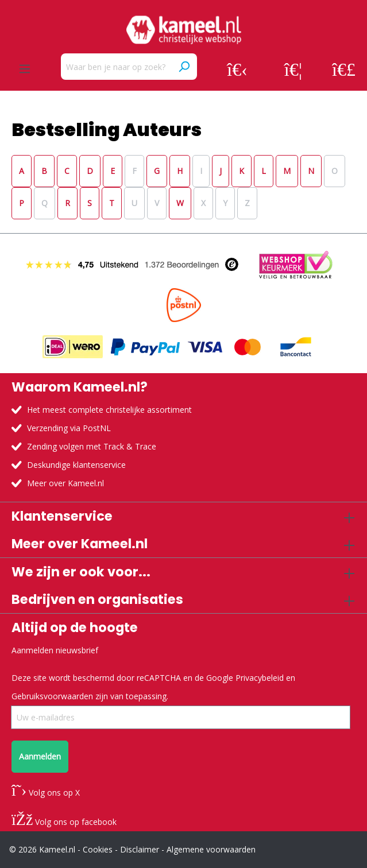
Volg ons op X (46, 793)
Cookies (98, 849)
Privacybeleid (260, 678)
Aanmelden (40, 756)
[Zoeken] (184, 67)
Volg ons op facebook (64, 822)
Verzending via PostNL (69, 428)
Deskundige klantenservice (76, 465)
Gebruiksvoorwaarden (52, 696)
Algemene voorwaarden (211, 849)
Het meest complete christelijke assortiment (109, 410)
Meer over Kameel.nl (65, 483)
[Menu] (25, 69)
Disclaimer (140, 849)
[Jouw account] (237, 69)
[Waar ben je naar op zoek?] (116, 67)
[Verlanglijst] (293, 69)
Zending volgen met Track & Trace (92, 446)
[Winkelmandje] (344, 69)
